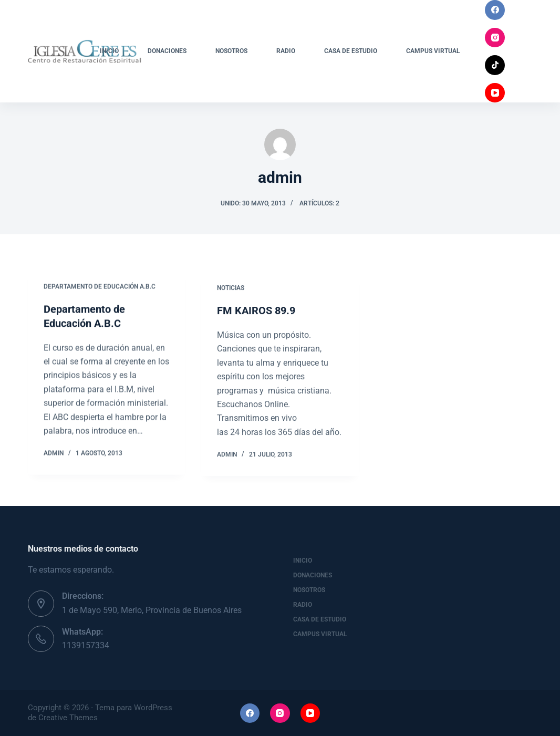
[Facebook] (495, 10)
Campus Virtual (433, 51)
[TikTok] (495, 65)
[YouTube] (495, 93)
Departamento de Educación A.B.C (100, 287)
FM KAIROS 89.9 (256, 313)
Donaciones (167, 51)
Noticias (231, 290)
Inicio (109, 51)
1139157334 (86, 645)
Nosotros (231, 51)
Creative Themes (68, 718)
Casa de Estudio (351, 51)
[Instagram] (495, 38)
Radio (286, 51)
